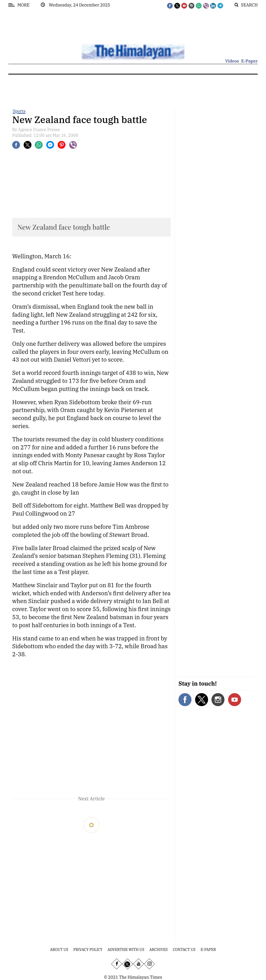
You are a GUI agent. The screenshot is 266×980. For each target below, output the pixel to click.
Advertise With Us (126, 950)
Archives (158, 950)
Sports (19, 111)
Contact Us (184, 950)
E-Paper (249, 61)
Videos (232, 61)
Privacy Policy (88, 950)
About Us (59, 950)
